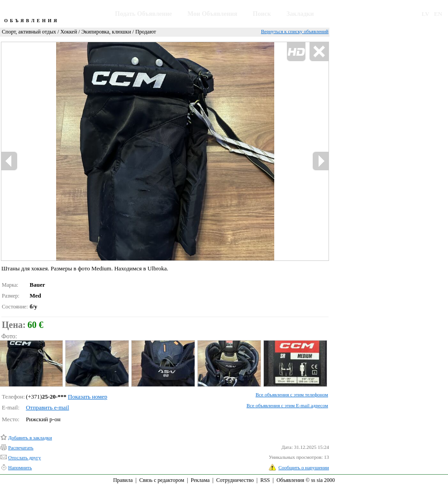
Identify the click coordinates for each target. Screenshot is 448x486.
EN (438, 14)
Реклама (200, 480)
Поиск (262, 14)
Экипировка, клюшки (106, 32)
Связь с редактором (162, 480)
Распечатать (21, 448)
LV (426, 14)
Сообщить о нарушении (304, 467)
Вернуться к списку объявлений (295, 31)
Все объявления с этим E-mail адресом (287, 405)
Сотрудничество (235, 480)
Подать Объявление (143, 14)
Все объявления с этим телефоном (292, 395)
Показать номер (88, 397)
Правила (123, 480)
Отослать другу (24, 457)
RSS (265, 480)
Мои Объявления (212, 14)
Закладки (300, 14)
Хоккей (69, 32)
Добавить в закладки (30, 438)
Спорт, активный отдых (29, 32)
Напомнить (20, 467)
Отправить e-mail (47, 407)
